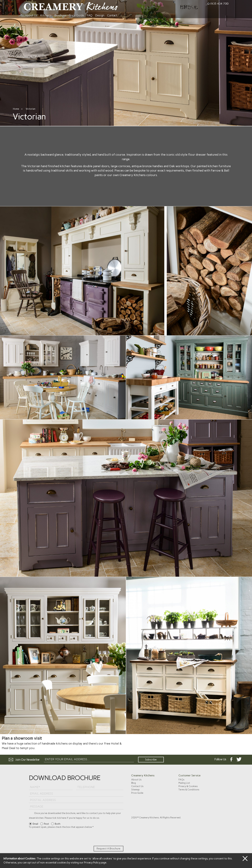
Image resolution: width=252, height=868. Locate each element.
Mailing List (184, 783)
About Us (31, 15)
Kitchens (46, 15)
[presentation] (55, 837)
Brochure (60, 15)
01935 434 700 (218, 4)
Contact (112, 15)
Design (100, 15)
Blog (134, 783)
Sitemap (135, 790)
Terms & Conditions (189, 790)
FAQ (90, 15)
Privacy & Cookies (188, 786)
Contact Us (137, 786)
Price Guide (76, 15)
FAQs (181, 780)
